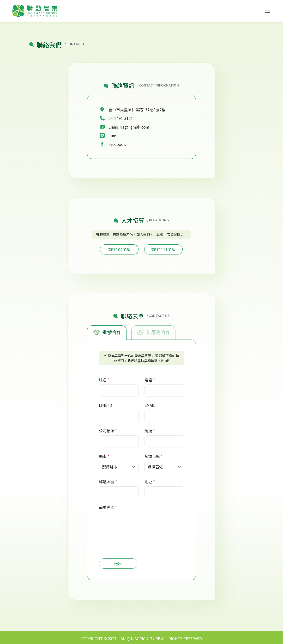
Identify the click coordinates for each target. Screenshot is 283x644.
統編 (148, 431)
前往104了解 (119, 249)
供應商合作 (153, 333)
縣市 (103, 456)
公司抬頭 (107, 431)
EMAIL (150, 405)
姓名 (103, 380)
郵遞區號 (107, 482)
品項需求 (107, 507)
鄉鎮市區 (152, 456)
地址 (148, 482)
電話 (148, 380)
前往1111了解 (163, 249)
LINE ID (105, 405)
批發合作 (107, 333)
